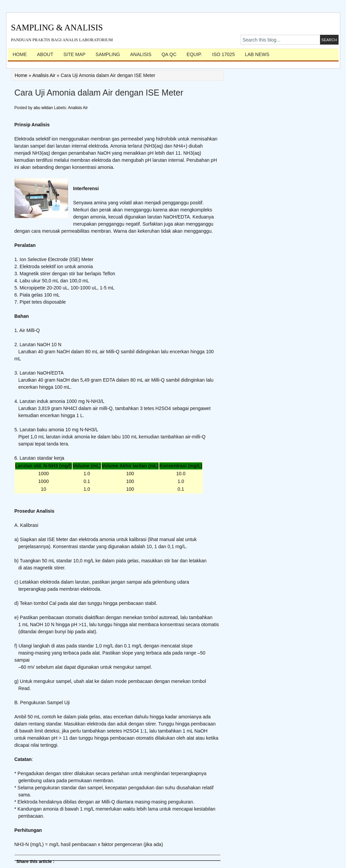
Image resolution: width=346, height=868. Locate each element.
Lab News (257, 54)
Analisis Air (44, 75)
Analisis (141, 54)
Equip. (194, 54)
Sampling (108, 54)
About (45, 54)
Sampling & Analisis (57, 28)
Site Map (74, 54)
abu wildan (44, 108)
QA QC (169, 54)
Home (20, 54)
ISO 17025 (224, 54)
